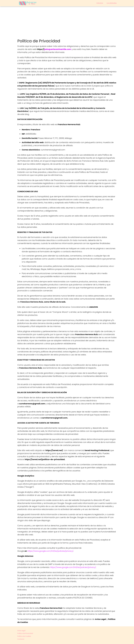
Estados (100, 3)
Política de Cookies (24, 636)
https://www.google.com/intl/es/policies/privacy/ (50, 551)
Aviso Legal (21, 631)
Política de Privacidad (25, 633)
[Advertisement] (67, 22)
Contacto (21, 639)
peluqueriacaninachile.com (58, 49)
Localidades (112, 3)
